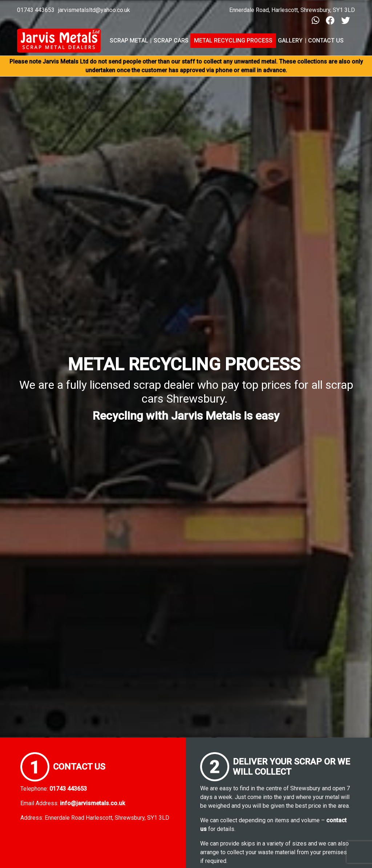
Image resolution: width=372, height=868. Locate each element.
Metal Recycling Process (233, 40)
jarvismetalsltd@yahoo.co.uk (94, 10)
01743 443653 (36, 10)
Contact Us (326, 40)
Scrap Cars (171, 40)
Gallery (290, 40)
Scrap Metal (129, 40)
